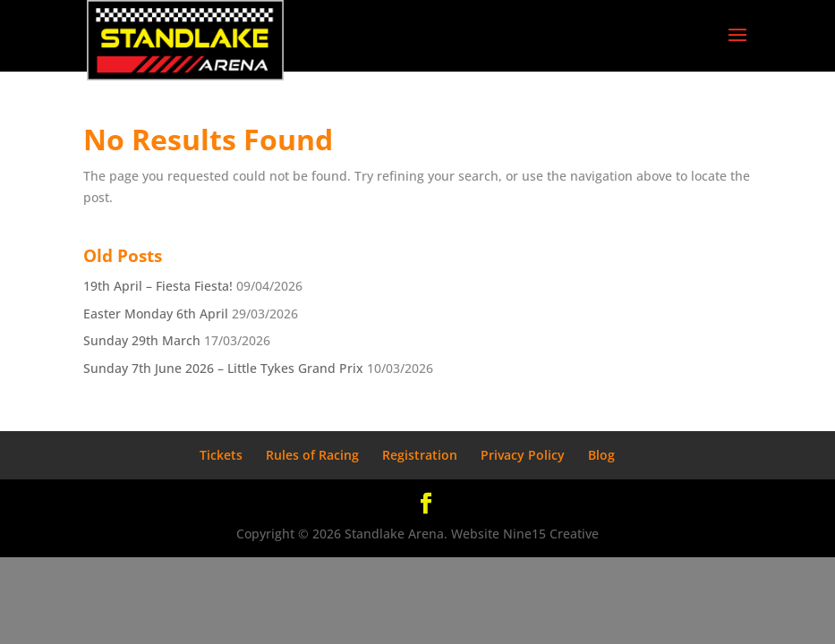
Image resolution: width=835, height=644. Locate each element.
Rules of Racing (312, 455)
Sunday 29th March (142, 340)
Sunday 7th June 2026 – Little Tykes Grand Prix (223, 368)
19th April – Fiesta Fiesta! (158, 286)
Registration (420, 455)
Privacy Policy (523, 455)
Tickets (221, 455)
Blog (601, 455)
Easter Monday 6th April (156, 314)
